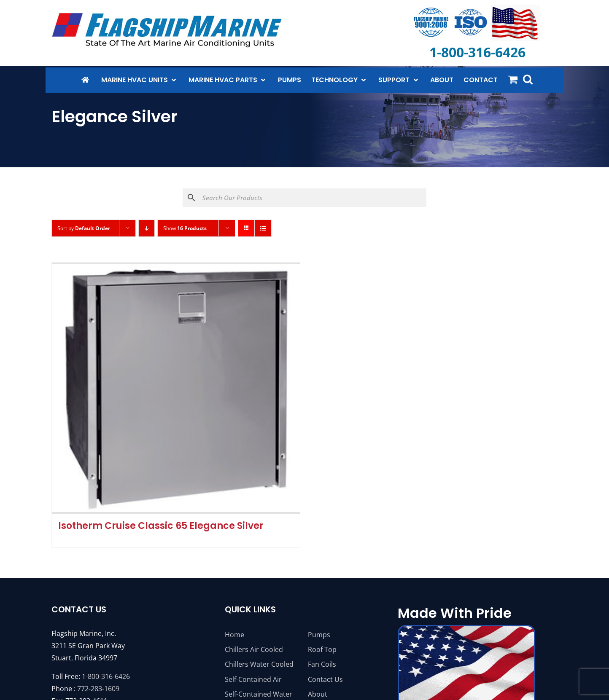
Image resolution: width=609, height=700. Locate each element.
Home (234, 635)
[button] (528, 79)
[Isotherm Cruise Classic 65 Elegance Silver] (176, 388)
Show (185, 228)
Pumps (319, 635)
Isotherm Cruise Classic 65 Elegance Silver (161, 526)
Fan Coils (322, 664)
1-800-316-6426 (106, 676)
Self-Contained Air (253, 679)
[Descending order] (147, 228)
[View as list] (263, 228)
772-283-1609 (98, 689)
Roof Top (322, 649)
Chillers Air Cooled (254, 649)
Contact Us (325, 679)
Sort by (84, 228)
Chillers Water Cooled (259, 664)
